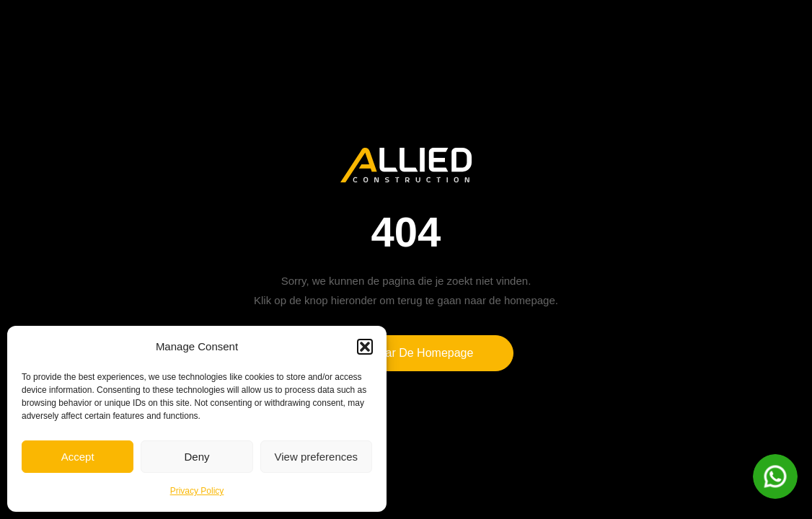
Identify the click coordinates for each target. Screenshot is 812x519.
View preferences (317, 457)
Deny (197, 457)
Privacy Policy (197, 491)
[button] (365, 347)
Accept (78, 457)
